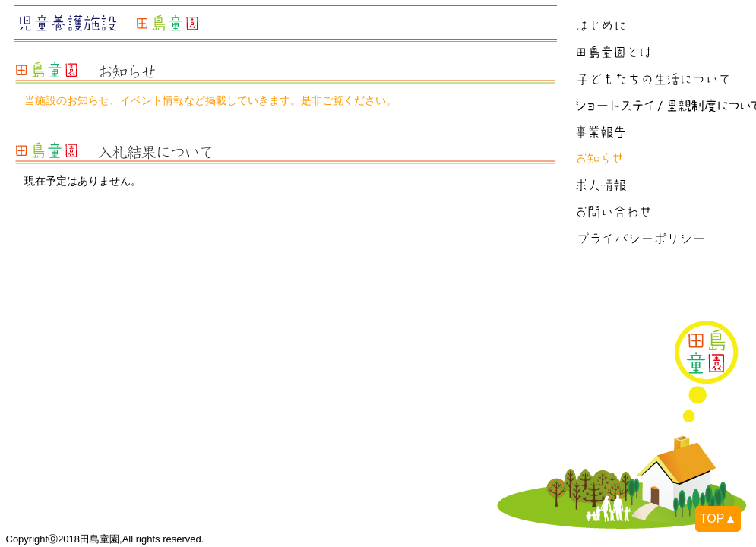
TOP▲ (718, 519)
